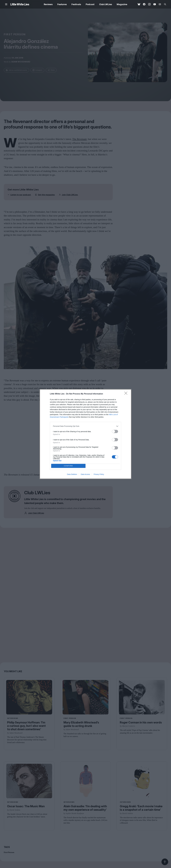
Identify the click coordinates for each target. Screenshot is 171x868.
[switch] (115, 431)
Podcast (90, 4)
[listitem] (85, 426)
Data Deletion (72, 474)
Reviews (48, 4)
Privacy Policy (99, 474)
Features (62, 4)
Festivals (76, 4)
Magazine (122, 4)
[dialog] (85, 434)
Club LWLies (106, 4)
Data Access (85, 474)
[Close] (127, 394)
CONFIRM (68, 466)
